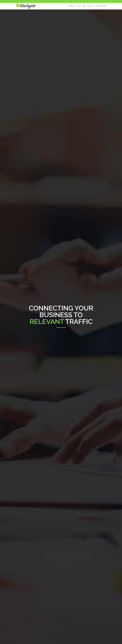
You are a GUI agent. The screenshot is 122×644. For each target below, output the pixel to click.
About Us (72, 6)
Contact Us (91, 6)
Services (79, 6)
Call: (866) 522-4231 (101, 6)
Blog (84, 6)
